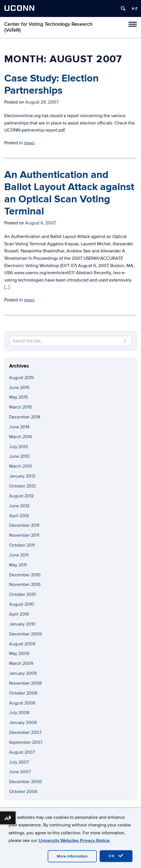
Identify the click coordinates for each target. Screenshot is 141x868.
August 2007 (22, 752)
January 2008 (23, 723)
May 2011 (18, 565)
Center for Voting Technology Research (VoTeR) (48, 27)
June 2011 (19, 555)
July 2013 (18, 447)
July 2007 (19, 762)
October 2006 (23, 792)
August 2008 (22, 703)
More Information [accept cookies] (72, 856)
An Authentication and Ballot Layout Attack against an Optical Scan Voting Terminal (69, 193)
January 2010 (22, 624)
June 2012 (19, 506)
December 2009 (25, 634)
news (29, 143)
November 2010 (25, 585)
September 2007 (26, 742)
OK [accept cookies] (116, 856)
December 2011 (24, 525)
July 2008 (19, 713)
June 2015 (19, 388)
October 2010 (23, 594)
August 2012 (21, 496)
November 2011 (24, 535)
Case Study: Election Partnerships (51, 84)
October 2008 (23, 693)
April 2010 (19, 614)
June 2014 (19, 427)
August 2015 (21, 378)
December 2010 (25, 575)
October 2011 (22, 545)
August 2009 (22, 644)
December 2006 (25, 782)
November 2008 (25, 683)
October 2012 (22, 486)
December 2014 (25, 417)
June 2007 (20, 772)
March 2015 (20, 407)
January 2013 (22, 476)
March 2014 (20, 437)
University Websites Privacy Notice (74, 841)
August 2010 (22, 604)
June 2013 (19, 456)
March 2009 (21, 663)
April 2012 (19, 516)
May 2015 (18, 397)
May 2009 (19, 654)
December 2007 (25, 732)
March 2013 (20, 466)
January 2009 (23, 673)
